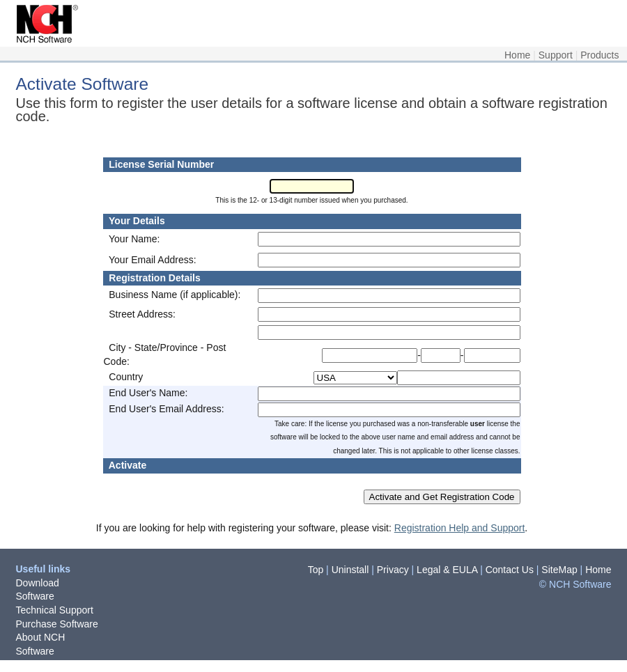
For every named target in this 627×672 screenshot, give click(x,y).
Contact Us (510, 570)
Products (599, 55)
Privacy (393, 570)
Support (556, 55)
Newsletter (39, 664)
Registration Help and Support (460, 528)
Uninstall (350, 570)
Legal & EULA (447, 570)
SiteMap (559, 570)
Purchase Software (57, 624)
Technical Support (55, 610)
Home (517, 55)
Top (316, 570)
